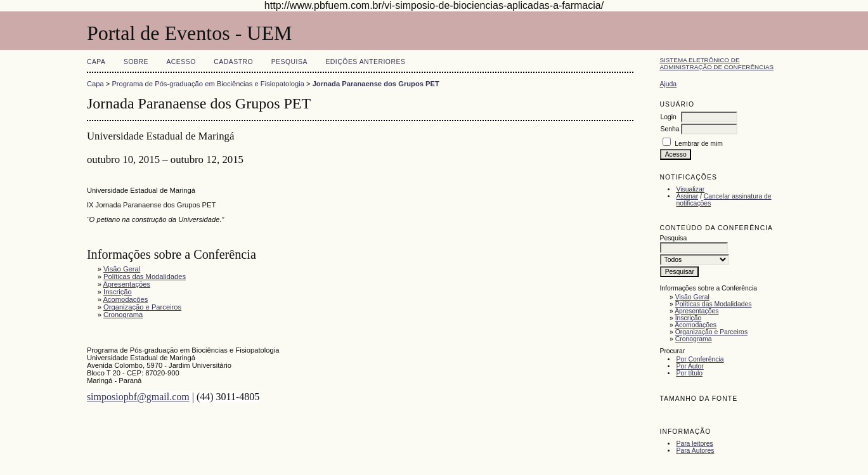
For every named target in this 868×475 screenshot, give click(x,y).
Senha (670, 129)
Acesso (181, 62)
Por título (689, 373)
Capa (96, 62)
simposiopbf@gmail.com (138, 397)
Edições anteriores (365, 62)
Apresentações (696, 311)
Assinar (687, 196)
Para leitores (694, 444)
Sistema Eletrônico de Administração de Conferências (716, 63)
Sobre (136, 62)
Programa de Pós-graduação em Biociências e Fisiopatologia (208, 84)
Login (668, 117)
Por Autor (690, 366)
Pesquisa (289, 62)
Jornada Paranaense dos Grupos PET (376, 84)
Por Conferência (700, 359)
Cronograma (694, 339)
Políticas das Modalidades (714, 304)
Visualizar (690, 189)
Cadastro (233, 62)
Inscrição (689, 318)
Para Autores (695, 451)
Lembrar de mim (699, 144)
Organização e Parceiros (711, 332)
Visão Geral (692, 297)
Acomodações (696, 325)
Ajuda (668, 84)
